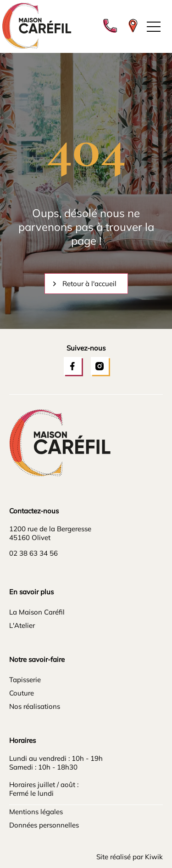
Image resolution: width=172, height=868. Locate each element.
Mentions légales (36, 812)
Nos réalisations (35, 706)
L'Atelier (22, 625)
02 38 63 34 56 (33, 553)
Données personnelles (44, 825)
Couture (22, 693)
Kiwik (154, 857)
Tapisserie (25, 680)
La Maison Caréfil (37, 612)
